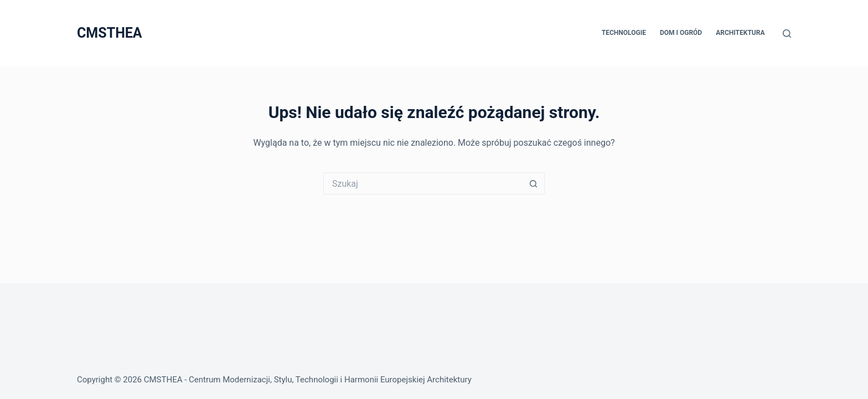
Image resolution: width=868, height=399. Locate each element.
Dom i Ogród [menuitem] (681, 33)
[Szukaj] (787, 34)
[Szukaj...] (423, 183)
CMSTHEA (110, 33)
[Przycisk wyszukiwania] (534, 183)
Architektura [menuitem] (740, 33)
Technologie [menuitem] (624, 33)
